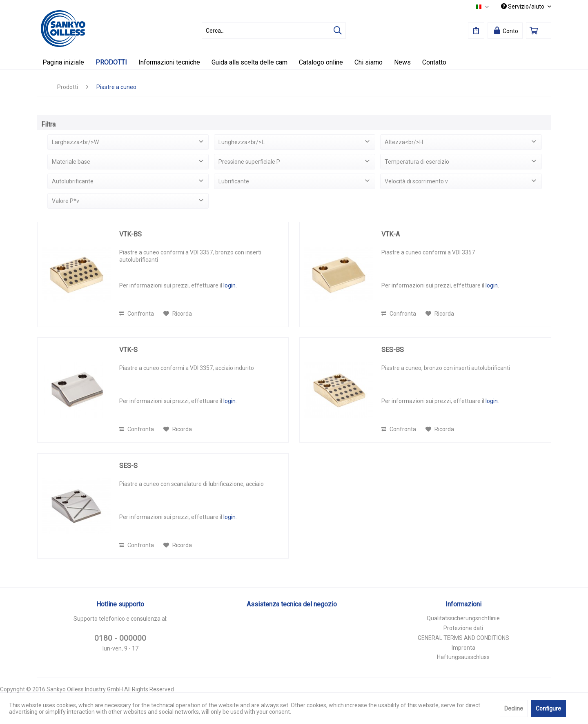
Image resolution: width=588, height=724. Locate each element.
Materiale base (71, 162)
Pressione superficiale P (249, 162)
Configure (548, 708)
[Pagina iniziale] (63, 62)
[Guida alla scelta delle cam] (249, 62)
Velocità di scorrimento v (416, 181)
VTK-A (391, 234)
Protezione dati (463, 628)
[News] (402, 62)
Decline (514, 708)
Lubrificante (234, 181)
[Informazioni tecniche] (169, 62)
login (229, 285)
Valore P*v (66, 201)
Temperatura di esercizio (417, 162)
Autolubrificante (73, 181)
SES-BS (393, 350)
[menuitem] (274, 31)
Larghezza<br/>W (75, 142)
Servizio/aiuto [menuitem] (523, 7)
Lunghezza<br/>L (242, 142)
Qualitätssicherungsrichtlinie (463, 618)
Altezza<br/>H (404, 142)
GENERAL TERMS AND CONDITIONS (463, 638)
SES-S (128, 466)
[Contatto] (434, 62)
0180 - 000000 (120, 638)
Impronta (463, 648)
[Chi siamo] (369, 62)
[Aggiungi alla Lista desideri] (178, 314)
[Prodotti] (111, 62)
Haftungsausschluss (463, 657)
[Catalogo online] (321, 62)
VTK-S (128, 350)
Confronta (137, 314)
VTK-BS (130, 234)
